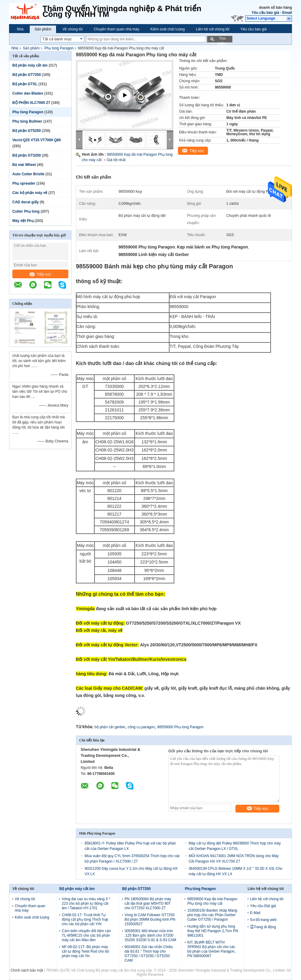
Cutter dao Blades (28, 93)
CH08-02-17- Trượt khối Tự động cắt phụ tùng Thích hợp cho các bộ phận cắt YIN (85, 919)
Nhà (20, 29)
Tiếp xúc (40, 274)
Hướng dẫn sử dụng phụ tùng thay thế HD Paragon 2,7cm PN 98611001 (213, 931)
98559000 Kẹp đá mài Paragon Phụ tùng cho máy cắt (212, 901)
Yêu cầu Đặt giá (263, 906)
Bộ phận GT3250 (27, 155)
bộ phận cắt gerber (110, 727)
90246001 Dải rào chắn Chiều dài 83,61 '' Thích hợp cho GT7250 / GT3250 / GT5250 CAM (149, 954)
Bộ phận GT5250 (27, 131)
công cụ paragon (141, 727)
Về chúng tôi (72, 29)
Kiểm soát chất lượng (168, 29)
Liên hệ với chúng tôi (213, 29)
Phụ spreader (24, 183)
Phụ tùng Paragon (59, 48)
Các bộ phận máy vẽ (30, 193)
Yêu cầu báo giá (265, 13)
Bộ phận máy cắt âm (30, 65)
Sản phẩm (43, 29)
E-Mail (255, 913)
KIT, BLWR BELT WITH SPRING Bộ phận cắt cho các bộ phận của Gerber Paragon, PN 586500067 (211, 949)
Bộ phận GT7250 (27, 75)
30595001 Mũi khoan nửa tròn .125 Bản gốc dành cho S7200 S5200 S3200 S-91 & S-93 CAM (150, 935)
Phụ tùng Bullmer (27, 121)
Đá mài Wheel (24, 165)
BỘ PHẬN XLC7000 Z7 (31, 103)
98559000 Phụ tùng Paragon (180, 727)
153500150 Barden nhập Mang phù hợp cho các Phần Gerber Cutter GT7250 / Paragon (212, 915)
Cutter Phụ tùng (26, 211)
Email (287, 13)
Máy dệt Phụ (23, 221)
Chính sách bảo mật (27, 970)
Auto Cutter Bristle (28, 174)
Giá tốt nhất (116, 160)
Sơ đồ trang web (263, 920)
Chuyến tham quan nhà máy (116, 29)
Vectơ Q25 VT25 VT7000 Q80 (37, 140)
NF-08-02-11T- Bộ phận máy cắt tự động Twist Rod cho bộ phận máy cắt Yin (85, 951)
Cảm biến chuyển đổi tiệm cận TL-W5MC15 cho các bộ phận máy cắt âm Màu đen (86, 935)
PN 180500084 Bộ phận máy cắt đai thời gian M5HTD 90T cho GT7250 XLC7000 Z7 (148, 904)
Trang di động (263, 927)
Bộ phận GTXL (25, 84)
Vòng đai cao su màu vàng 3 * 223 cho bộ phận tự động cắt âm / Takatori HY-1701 (86, 904)
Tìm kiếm (222, 39)
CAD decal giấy (26, 202)
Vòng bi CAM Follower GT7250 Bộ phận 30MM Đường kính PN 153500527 (150, 919)
